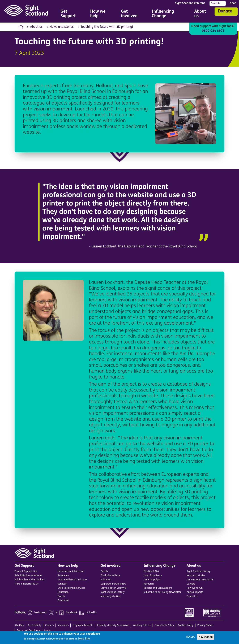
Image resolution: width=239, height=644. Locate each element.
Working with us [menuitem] (142, 625)
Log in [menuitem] (47, 631)
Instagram (41, 613)
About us (36, 27)
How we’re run (195, 588)
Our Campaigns (152, 580)
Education (63, 592)
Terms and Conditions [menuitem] (28, 631)
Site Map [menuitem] (19, 625)
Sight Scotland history (198, 571)
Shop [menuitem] (233, 3)
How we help (68, 566)
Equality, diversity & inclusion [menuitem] (113, 625)
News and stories (62, 27)
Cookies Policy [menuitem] (186, 625)
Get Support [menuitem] (71, 14)
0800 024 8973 (213, 31)
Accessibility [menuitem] (35, 625)
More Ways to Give (111, 596)
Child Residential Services (71, 588)
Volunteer (106, 580)
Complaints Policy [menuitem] (164, 625)
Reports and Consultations (158, 588)
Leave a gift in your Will (114, 588)
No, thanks (206, 637)
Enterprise (63, 601)
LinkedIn (91, 613)
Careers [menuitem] (49, 625)
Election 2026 (151, 571)
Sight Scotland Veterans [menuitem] (190, 3)
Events (61, 596)
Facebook (71, 613)
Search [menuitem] (215, 3)
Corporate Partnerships (113, 584)
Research (149, 584)
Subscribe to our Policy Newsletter (162, 592)
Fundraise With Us (110, 576)
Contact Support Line (26, 571)
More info (84, 639)
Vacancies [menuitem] (63, 625)
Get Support (24, 566)
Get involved (111, 566)
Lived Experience (153, 576)
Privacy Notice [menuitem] (205, 625)
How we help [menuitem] (101, 14)
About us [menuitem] (202, 14)
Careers (191, 584)
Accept (190, 637)
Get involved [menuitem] (132, 14)
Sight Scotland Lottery (113, 592)
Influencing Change (160, 566)
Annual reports (195, 592)
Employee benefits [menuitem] (83, 625)
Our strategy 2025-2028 (200, 580)
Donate (225, 11)
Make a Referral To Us (27, 584)
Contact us (192, 596)
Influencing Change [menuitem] (168, 14)
